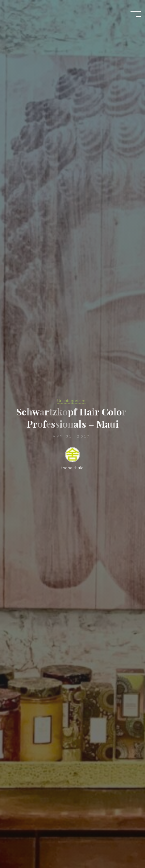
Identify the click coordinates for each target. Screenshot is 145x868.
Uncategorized (71, 401)
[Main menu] (136, 14)
